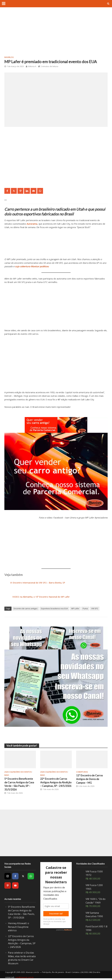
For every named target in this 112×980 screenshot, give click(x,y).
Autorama (32, 224)
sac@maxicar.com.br (25, 977)
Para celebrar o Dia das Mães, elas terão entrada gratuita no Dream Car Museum (22, 958)
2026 (6, 772)
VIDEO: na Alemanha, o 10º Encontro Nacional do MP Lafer (41, 597)
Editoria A (32, 66)
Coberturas (82, 772)
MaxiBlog (9, 57)
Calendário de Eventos (20, 772)
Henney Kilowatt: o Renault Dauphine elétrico (19, 927)
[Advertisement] (56, 33)
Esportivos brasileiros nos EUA (54, 608)
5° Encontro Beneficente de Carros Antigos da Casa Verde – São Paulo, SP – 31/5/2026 (19, 784)
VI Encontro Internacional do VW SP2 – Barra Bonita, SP (38, 583)
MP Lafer (75, 608)
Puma (85, 608)
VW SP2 (95, 608)
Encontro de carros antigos (26, 608)
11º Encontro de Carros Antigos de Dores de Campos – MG (89, 779)
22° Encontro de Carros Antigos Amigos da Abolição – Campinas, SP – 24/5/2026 (56, 783)
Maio (7, 775)
